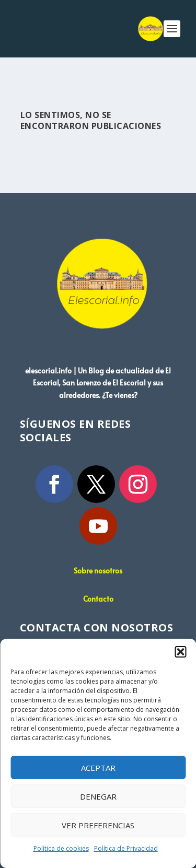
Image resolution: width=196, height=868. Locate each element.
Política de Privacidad (126, 848)
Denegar (98, 796)
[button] (180, 652)
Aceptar (98, 768)
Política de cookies (61, 848)
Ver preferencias (98, 825)
